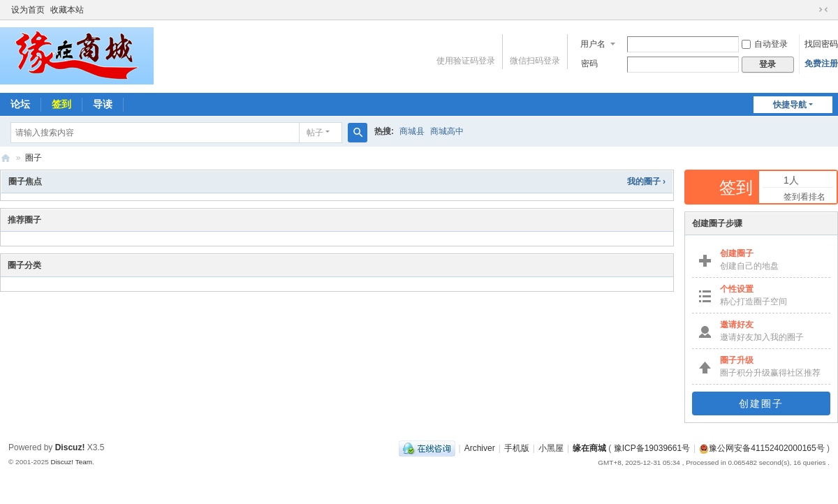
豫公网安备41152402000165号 (762, 448)
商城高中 (447, 131)
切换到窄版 (823, 10)
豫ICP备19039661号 (652, 448)
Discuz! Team (71, 462)
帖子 (315, 133)
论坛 (20, 104)
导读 (103, 104)
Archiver (480, 448)
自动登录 (765, 44)
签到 (61, 104)
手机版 (517, 448)
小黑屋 (551, 448)
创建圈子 (761, 403)
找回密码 (821, 44)
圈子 (34, 158)
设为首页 (28, 10)
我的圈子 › (646, 181)
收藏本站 (67, 10)
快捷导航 (790, 105)
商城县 (412, 131)
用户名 (593, 44)
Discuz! (70, 447)
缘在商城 (6, 158)
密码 (589, 64)
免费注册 (821, 64)
